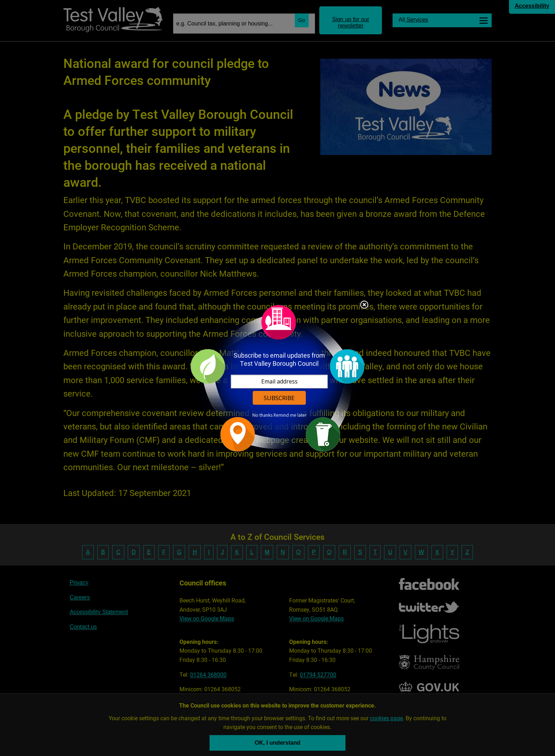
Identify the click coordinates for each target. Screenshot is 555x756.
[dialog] (277, 378)
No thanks (262, 415)
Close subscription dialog (364, 305)
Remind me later (290, 415)
